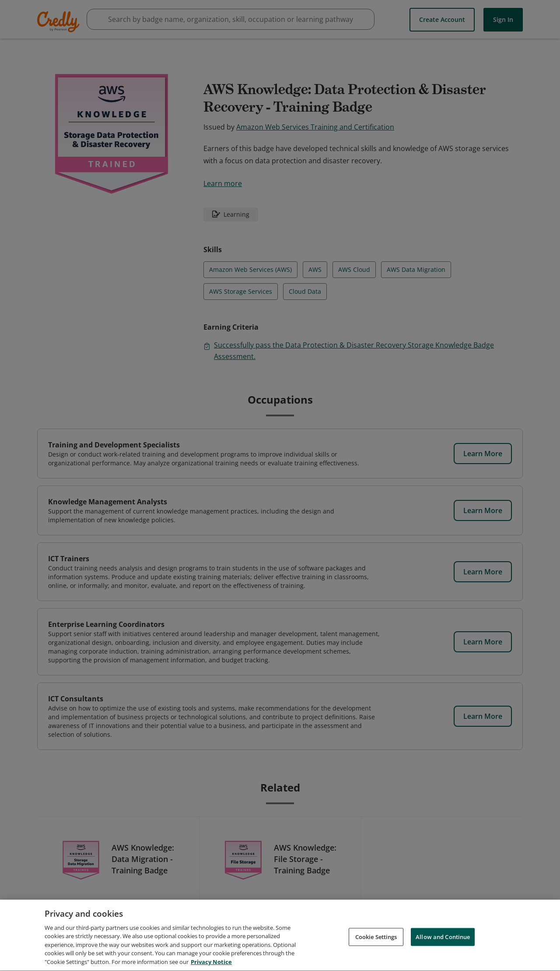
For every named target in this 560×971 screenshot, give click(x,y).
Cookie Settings (376, 953)
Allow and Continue (443, 953)
